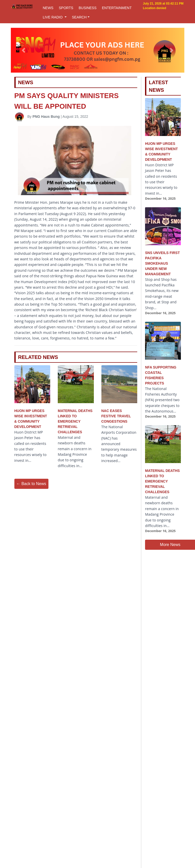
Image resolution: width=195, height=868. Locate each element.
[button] (24, 50)
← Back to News (31, 484)
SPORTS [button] (66, 8)
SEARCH (79, 17)
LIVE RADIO (53, 17)
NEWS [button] (48, 8)
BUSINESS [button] (88, 8)
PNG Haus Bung (46, 117)
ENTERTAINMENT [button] (117, 8)
